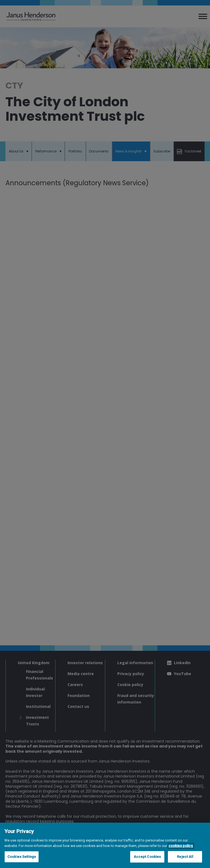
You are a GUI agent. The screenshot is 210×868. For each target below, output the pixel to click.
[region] (105, 845)
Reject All (185, 857)
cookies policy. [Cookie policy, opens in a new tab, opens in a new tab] (181, 846)
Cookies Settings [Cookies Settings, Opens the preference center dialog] (22, 857)
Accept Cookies (147, 857)
